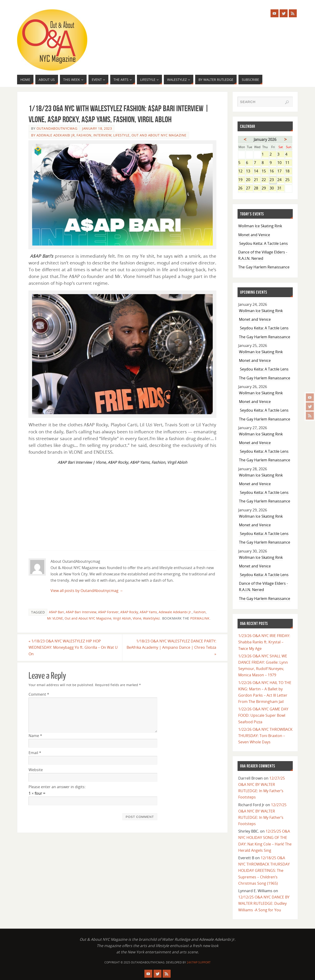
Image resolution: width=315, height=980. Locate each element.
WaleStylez (151, 618)
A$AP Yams (148, 612)
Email (35, 753)
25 (289, 180)
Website (36, 770)
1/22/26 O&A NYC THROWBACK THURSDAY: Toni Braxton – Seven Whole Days (265, 736)
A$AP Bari (57, 612)
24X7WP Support (199, 962)
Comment (39, 694)
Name (35, 736)
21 (257, 180)
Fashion (84, 135)
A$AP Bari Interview (81, 612)
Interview (103, 135)
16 (273, 171)
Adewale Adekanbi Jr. (175, 612)
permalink (200, 618)
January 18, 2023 (97, 128)
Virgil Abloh (122, 618)
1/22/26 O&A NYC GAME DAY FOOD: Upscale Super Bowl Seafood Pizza (263, 715)
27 (249, 188)
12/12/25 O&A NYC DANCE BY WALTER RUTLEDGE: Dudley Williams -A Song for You (264, 903)
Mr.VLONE (55, 618)
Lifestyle (121, 135)
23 (273, 180)
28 (257, 188)
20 (249, 180)
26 (242, 188)
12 (242, 171)
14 (257, 171)
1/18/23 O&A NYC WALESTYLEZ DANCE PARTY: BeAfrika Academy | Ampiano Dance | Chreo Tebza (171, 647)
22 (265, 180)
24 (281, 180)
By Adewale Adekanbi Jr (53, 135)
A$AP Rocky (129, 612)
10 (281, 163)
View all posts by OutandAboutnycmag (87, 591)
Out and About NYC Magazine (159, 135)
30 (273, 188)
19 (242, 180)
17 (281, 171)
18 (289, 171)
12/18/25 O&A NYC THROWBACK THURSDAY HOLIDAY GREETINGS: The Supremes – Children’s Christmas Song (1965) (264, 871)
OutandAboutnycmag (57, 128)
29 (265, 188)
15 (265, 171)
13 (249, 171)
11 (289, 163)
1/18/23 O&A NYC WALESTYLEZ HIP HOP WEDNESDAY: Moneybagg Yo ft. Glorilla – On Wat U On (73, 647)
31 (281, 188)
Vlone (137, 618)
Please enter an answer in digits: (57, 787)
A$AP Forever (108, 612)
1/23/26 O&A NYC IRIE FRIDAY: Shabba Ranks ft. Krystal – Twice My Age (264, 642)
